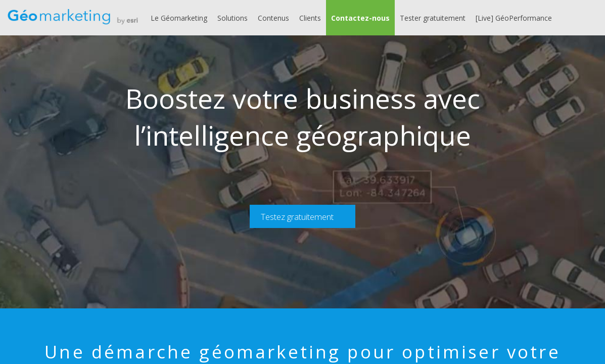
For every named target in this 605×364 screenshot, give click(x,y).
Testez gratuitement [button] (297, 217)
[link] (179, 18)
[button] (360, 18)
